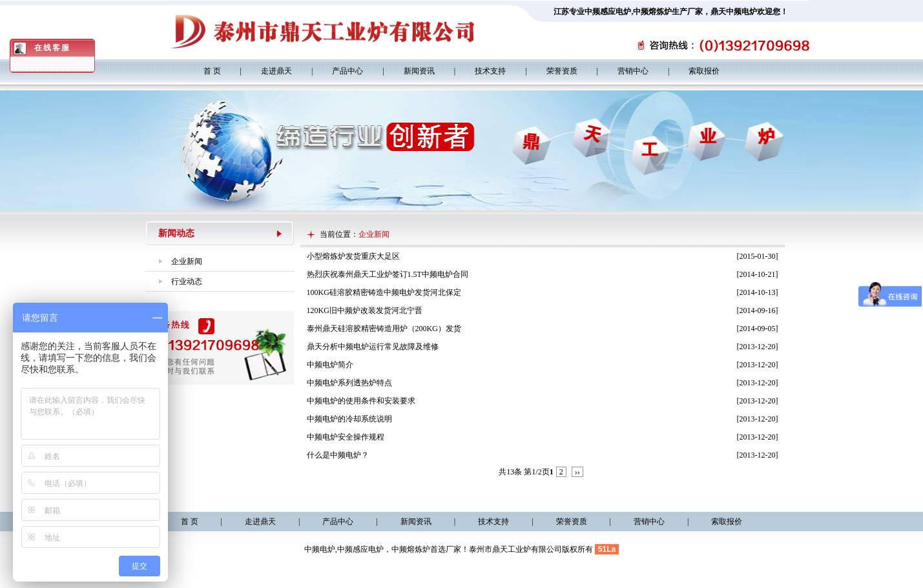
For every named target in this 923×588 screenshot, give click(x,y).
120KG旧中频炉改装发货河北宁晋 (365, 310)
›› (577, 472)
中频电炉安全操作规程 (346, 437)
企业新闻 (187, 261)
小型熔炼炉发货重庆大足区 (353, 256)
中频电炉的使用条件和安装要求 (361, 401)
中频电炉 (320, 549)
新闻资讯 (419, 71)
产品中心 (347, 71)
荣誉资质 (562, 71)
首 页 (212, 71)
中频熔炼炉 (652, 12)
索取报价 (704, 71)
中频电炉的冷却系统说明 (349, 419)
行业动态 (187, 281)
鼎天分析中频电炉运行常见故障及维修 (373, 347)
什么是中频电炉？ (338, 455)
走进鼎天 (276, 71)
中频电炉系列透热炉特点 (349, 383)
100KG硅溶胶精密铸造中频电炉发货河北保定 (384, 292)
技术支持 (490, 71)
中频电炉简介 (330, 365)
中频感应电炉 (608, 12)
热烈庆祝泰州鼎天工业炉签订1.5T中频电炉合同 (388, 274)
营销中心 (633, 71)
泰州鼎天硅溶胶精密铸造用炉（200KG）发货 (384, 329)
